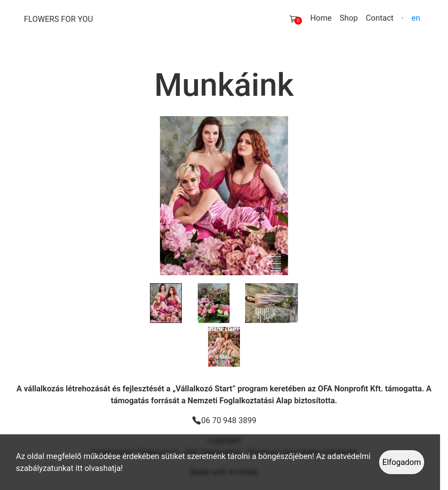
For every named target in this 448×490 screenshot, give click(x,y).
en (416, 18)
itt (79, 468)
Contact (380, 18)
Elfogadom (402, 462)
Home (321, 18)
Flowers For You (58, 19)
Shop (349, 18)
